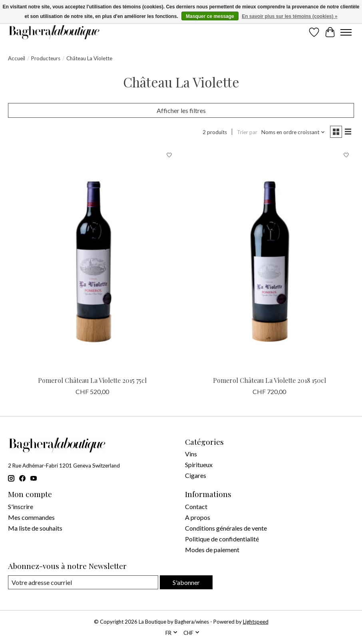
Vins (191, 454)
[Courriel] (83, 582)
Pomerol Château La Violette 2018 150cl (270, 380)
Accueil (17, 58)
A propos (198, 517)
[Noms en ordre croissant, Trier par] (293, 132)
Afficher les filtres (181, 110)
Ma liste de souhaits (35, 528)
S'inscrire (21, 506)
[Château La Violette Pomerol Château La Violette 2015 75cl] (92, 260)
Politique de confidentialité (222, 539)
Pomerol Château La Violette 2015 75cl (92, 380)
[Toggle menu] (346, 32)
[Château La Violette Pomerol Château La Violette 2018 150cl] (270, 260)
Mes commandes (31, 517)
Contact (196, 506)
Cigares (196, 475)
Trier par (247, 132)
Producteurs (46, 58)
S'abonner (186, 582)
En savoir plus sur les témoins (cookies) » (289, 16)
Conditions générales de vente (226, 528)
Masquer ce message (210, 16)
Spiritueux (199, 465)
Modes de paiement (212, 550)
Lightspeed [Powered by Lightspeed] (256, 622)
